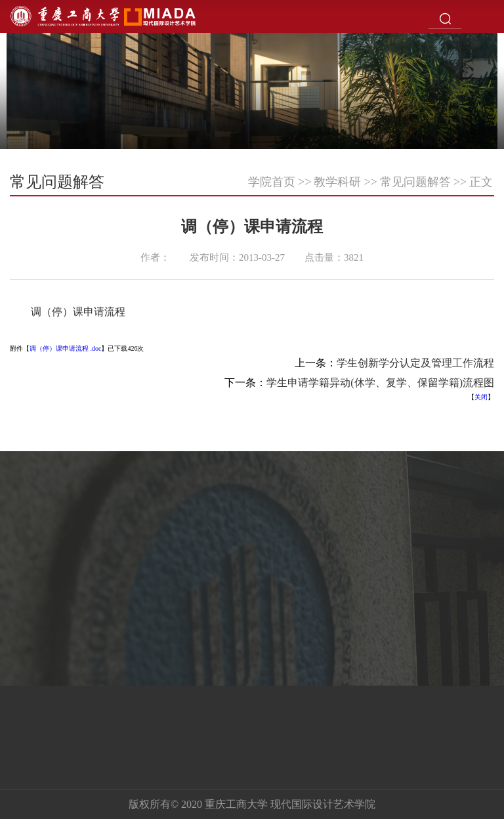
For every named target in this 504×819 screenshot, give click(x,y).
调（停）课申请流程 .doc (65, 348)
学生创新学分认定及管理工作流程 (415, 363)
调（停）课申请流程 (78, 312)
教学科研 (337, 182)
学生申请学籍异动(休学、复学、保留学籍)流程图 (380, 383)
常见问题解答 (415, 182)
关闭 (481, 397)
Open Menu (488, 16)
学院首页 (272, 182)
